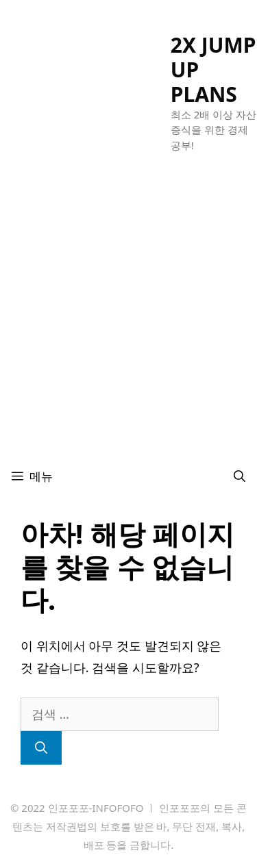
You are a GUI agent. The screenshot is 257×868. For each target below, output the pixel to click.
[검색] (41, 748)
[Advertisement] (128, 321)
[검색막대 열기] (240, 476)
